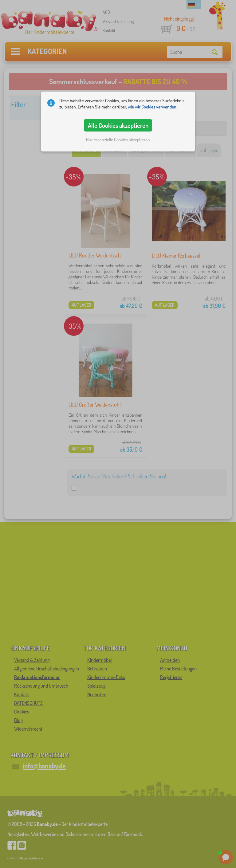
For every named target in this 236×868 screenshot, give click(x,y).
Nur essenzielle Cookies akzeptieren (118, 140)
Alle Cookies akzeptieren (118, 125)
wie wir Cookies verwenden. (153, 107)
